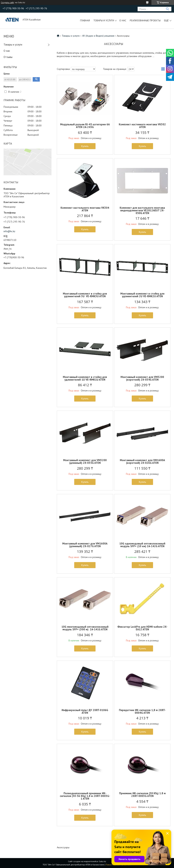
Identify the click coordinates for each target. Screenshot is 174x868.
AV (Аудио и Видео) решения (98, 36)
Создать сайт (7, 2)
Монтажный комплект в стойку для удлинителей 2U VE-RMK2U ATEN (142, 295)
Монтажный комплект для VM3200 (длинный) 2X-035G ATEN (85, 461)
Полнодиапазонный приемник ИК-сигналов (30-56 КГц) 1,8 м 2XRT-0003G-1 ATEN (85, 796)
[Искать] (167, 9)
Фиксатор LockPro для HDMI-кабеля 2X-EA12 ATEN (142, 628)
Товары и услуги (104, 20)
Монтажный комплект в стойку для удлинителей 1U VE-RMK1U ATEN (85, 378)
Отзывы (8, 57)
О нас (123, 20)
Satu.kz (102, 861)
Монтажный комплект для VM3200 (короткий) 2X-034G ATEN (142, 378)
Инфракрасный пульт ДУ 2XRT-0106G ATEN (85, 711)
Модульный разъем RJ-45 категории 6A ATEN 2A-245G (85, 126)
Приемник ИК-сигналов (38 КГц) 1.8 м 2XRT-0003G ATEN (142, 795)
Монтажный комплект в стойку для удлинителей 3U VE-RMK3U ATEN (85, 295)
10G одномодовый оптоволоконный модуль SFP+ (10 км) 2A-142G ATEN (142, 545)
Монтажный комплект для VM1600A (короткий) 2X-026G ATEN (142, 461)
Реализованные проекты (145, 20)
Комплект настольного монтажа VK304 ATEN (85, 209)
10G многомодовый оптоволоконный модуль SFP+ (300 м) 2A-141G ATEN (85, 628)
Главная (85, 20)
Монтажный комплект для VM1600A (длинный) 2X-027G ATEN (85, 545)
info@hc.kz (9, 231)
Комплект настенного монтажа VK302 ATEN (142, 126)
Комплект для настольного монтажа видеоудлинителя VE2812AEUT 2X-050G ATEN (142, 210)
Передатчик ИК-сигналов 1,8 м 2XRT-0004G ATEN (142, 711)
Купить (85, 146)
